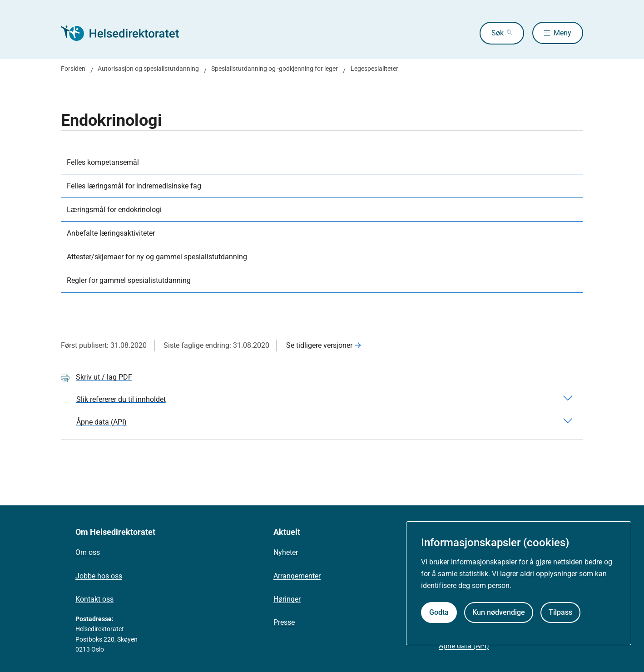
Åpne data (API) (464, 646)
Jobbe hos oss (99, 576)
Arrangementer (297, 576)
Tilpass (560, 612)
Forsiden (73, 69)
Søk (497, 33)
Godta (439, 612)
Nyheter (286, 552)
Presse (284, 622)
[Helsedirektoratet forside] (126, 33)
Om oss (88, 552)
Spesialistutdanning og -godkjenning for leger (275, 69)
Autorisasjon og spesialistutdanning (148, 69)
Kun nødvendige (499, 612)
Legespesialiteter (374, 69)
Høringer (287, 599)
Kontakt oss (94, 599)
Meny (562, 33)
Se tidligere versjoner (319, 345)
